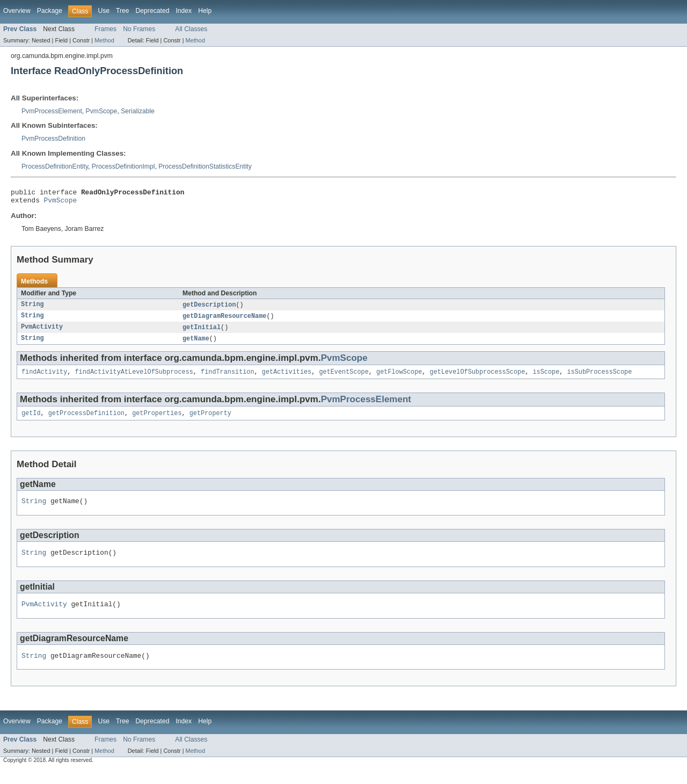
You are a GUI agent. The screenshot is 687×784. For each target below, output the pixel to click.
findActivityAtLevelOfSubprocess (134, 378)
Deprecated (153, 11)
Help (205, 11)
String (32, 308)
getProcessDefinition (86, 420)
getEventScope (343, 378)
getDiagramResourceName (224, 320)
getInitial (202, 332)
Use (104, 11)
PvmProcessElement (52, 111)
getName (196, 344)
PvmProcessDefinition (53, 139)
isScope (546, 378)
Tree (123, 11)
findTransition (228, 378)
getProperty (210, 420)
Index (184, 11)
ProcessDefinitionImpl (123, 166)
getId (31, 420)
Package (50, 11)
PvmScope (102, 111)
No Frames (139, 29)
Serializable (138, 111)
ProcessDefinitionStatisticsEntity (205, 166)
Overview (17, 11)
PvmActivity (42, 332)
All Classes (191, 29)
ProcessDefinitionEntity (55, 166)
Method (104, 40)
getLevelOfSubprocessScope (477, 378)
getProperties (157, 420)
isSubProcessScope (599, 378)
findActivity (44, 378)
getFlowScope (399, 378)
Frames (105, 29)
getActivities (287, 378)
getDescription (209, 308)
